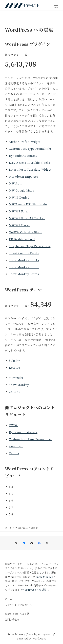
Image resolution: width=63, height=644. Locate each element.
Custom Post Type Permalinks (30, 149)
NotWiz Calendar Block (25, 232)
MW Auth (16, 183)
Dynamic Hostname (23, 156)
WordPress (39, 638)
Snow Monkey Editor (24, 267)
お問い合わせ (12, 620)
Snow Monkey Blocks (24, 260)
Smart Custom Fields (24, 253)
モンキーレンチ (47, 634)
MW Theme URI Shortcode (28, 204)
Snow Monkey (19, 385)
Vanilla (14, 453)
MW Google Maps (22, 190)
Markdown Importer (24, 177)
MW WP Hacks (19, 225)
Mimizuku (16, 378)
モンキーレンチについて (19, 605)
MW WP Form (19, 211)
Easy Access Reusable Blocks (29, 163)
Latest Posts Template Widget (30, 169)
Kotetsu (15, 368)
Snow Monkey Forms (24, 274)
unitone (15, 392)
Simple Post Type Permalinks (30, 246)
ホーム (9, 599)
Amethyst (16, 446)
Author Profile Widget (25, 142)
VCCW (13, 425)
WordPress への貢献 (34, 590)
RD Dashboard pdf (22, 239)
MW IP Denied (19, 197)
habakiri (15, 361)
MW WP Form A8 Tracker (27, 218)
